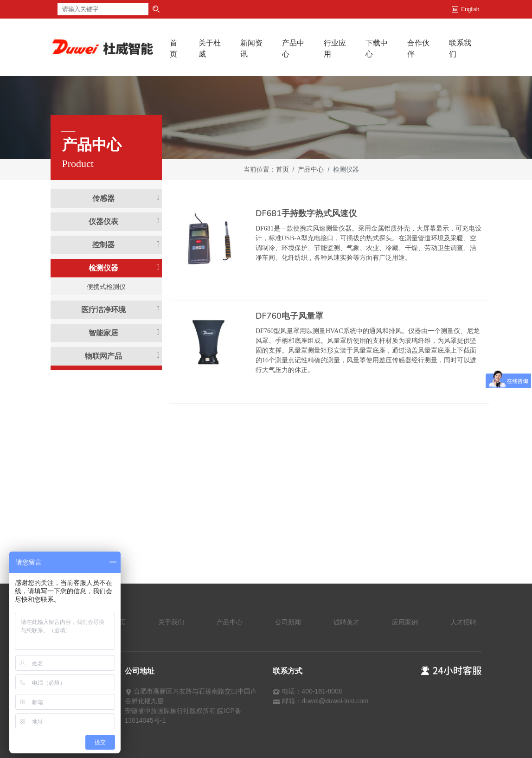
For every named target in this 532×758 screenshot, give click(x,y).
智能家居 (124, 333)
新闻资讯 (251, 48)
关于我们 (171, 622)
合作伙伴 (418, 48)
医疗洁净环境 (120, 309)
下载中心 (377, 48)
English (470, 9)
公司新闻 (288, 622)
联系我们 (460, 48)
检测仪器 (124, 268)
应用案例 (405, 622)
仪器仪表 (124, 221)
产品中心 (293, 48)
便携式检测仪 (106, 287)
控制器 (126, 244)
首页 (179, 48)
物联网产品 (122, 356)
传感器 (126, 198)
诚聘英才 (346, 622)
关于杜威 (210, 48)
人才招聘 (463, 622)
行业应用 (335, 48)
